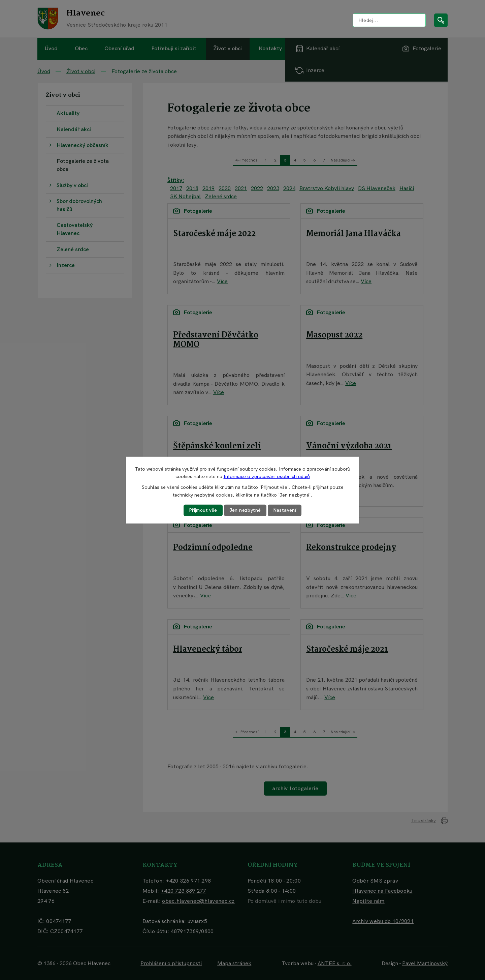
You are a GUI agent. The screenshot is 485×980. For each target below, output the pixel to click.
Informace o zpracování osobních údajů (267, 476)
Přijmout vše (203, 510)
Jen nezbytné (245, 510)
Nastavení (285, 510)
